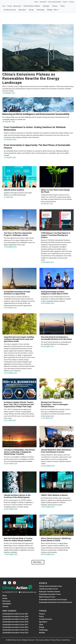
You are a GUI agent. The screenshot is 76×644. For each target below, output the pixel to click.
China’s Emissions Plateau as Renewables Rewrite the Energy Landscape (31, 78)
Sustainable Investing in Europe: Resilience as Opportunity (17, 293)
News (4, 6)
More (56, 10)
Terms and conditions (43, 640)
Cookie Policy (65, 640)
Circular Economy (10, 10)
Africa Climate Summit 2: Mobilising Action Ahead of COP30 (56, 539)
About (36, 2)
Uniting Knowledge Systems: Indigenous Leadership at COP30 (54, 293)
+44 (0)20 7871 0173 (11, 592)
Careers (65, 2)
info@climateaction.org (28, 592)
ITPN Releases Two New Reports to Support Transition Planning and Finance (56, 235)
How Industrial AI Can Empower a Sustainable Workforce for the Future (56, 338)
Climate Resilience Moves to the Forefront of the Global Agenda (17, 496)
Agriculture (22, 10)
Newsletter (43, 2)
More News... (38, 562)
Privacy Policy (55, 640)
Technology (40, 10)
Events (10, 6)
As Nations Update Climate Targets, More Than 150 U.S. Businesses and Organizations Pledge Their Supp (19, 404)
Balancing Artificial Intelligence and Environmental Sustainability (36, 114)
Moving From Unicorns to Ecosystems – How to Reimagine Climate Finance (55, 404)
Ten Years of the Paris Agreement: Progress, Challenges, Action (18, 234)
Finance (55, 6)
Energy (31, 10)
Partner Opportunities (55, 2)
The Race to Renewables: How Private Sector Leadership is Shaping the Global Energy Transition (19, 452)
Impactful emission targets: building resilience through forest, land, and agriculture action (19, 339)
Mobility (50, 10)
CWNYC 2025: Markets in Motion (54, 495)
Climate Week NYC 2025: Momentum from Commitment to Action (56, 451)
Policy (63, 6)
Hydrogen (46, 6)
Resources (17, 6)
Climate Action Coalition (32, 6)
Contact (71, 2)
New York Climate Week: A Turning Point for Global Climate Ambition (18, 539)
